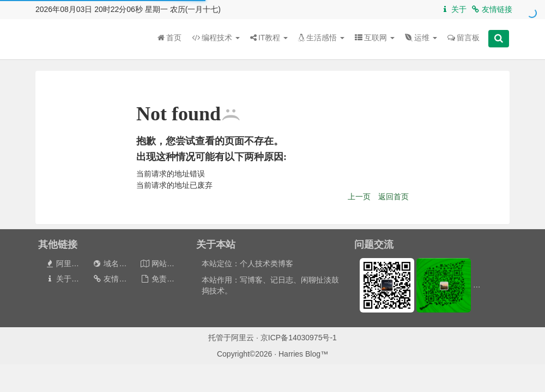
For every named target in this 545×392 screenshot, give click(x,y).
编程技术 (216, 38)
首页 (169, 38)
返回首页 (393, 197)
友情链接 (491, 9)
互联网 (375, 38)
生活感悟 (321, 38)
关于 (453, 9)
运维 (421, 38)
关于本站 (66, 279)
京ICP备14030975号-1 (299, 338)
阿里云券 (66, 264)
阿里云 (243, 338)
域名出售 (113, 264)
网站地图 (161, 264)
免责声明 (161, 279)
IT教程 (269, 38)
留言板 (464, 38)
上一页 (359, 197)
